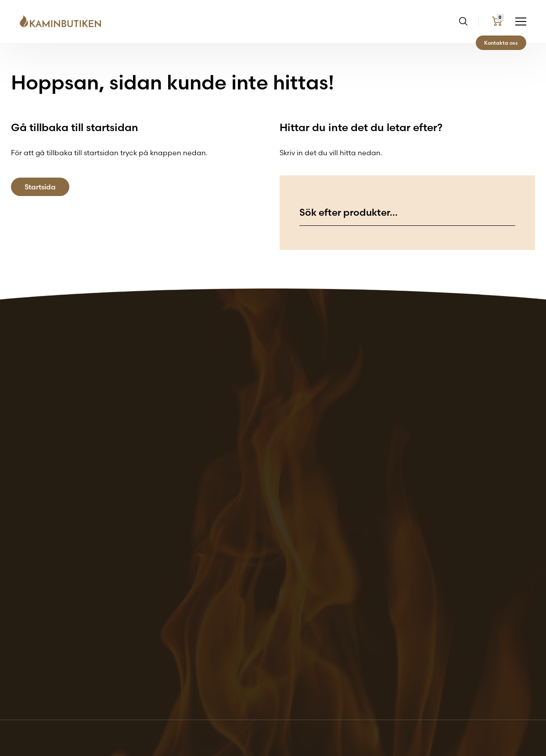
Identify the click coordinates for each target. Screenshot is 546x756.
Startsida (40, 187)
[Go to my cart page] (497, 21)
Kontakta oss (501, 43)
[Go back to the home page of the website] (64, 21)
